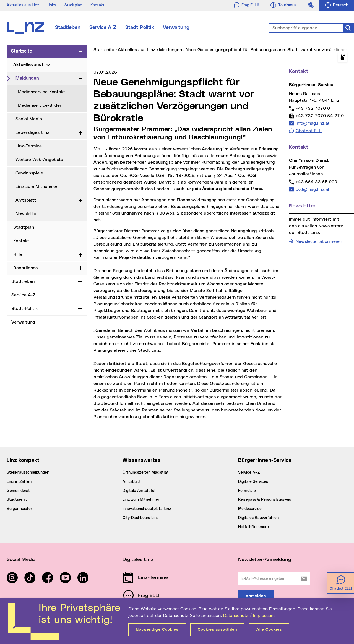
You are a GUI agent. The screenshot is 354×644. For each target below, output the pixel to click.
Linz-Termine (29, 146)
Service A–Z (249, 473)
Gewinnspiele (29, 173)
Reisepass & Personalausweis (265, 500)
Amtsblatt (26, 200)
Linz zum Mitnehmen (37, 187)
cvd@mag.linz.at (313, 189)
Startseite (22, 51)
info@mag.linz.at (313, 123)
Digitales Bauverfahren (258, 518)
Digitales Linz (138, 560)
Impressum (264, 616)
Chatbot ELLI (309, 131)
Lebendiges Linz (32, 132)
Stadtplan (73, 5)
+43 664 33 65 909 (316, 182)
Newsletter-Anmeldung (265, 560)
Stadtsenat (17, 500)
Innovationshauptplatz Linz (147, 509)
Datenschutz (236, 616)
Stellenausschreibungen (28, 473)
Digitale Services (253, 482)
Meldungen (46, 78)
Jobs (52, 5)
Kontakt (97, 5)
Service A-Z (103, 28)
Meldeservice (250, 509)
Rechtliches (25, 268)
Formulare (247, 491)
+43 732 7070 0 (313, 108)
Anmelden (256, 596)
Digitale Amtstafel (139, 491)
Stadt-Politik (140, 28)
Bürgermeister (19, 509)
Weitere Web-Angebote (39, 160)
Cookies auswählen (217, 630)
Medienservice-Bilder (40, 105)
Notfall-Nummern (253, 527)
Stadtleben (68, 28)
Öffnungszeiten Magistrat (146, 473)
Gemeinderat (18, 491)
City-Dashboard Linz (141, 518)
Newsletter (27, 214)
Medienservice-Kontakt (41, 92)
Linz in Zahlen (19, 482)
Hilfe (18, 254)
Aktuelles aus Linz (23, 5)
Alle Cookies (269, 630)
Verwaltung (176, 28)
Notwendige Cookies (157, 630)
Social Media (29, 119)
